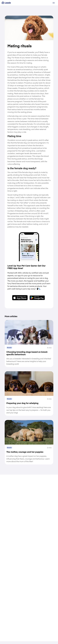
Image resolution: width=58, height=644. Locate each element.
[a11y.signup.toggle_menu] (54, 3)
